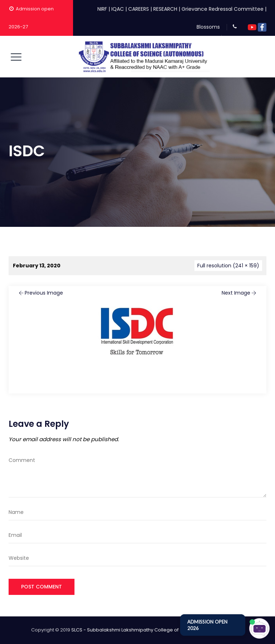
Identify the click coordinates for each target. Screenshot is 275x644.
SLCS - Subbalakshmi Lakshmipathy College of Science (135, 630)
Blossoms (208, 27)
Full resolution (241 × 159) (228, 266)
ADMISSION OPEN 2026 (207, 625)
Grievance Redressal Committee (223, 9)
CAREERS (139, 9)
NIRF (102, 9)
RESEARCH (165, 9)
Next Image (240, 293)
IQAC (118, 9)
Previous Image (40, 293)
